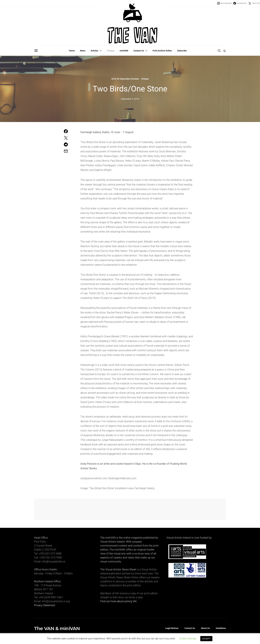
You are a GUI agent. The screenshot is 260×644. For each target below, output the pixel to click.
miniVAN (124, 51)
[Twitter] (254, 3)
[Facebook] (240, 3)
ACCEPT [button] (206, 639)
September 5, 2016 (130, 99)
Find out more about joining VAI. (119, 601)
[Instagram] (224, 3)
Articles (94, 51)
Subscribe (182, 51)
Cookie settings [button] (188, 639)
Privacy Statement (45, 605)
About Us (205, 628)
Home (72, 51)
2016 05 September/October (125, 79)
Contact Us (139, 51)
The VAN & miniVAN (57, 628)
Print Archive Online (162, 51)
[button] (225, 51)
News (83, 51)
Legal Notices (172, 628)
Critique (111, 51)
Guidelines (221, 628)
